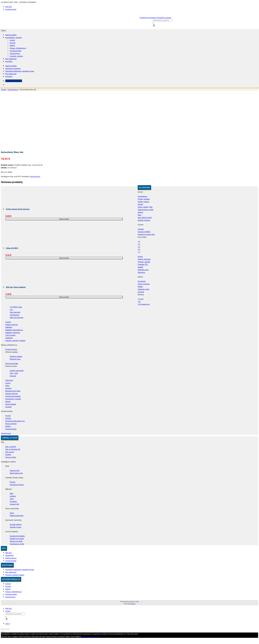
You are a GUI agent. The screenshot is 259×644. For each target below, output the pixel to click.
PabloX (133, 604)
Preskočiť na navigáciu (148, 18)
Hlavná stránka (11, 35)
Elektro (12, 45)
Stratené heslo (11, 9)
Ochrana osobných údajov (15, 575)
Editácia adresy (11, 558)
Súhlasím (86, 636)
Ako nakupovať (11, 59)
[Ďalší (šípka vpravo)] (4, 632)
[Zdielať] (4, 629)
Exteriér (13, 43)
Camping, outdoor (16, 56)
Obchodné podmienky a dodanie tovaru (20, 71)
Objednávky (10, 555)
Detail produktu (64, 219)
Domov (4, 90)
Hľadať (8, 611)
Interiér (12, 40)
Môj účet (9, 7)
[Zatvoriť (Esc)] (2, 629)
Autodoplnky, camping (13, 37)
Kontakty (9, 61)
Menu (4, 31)
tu (82, 636)
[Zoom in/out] (8, 629)
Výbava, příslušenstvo (18, 48)
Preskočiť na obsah (164, 18)
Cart (8, 624)
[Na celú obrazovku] (6, 629)
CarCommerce (15, 53)
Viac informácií (95, 636)
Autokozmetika (15, 51)
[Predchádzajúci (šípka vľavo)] (2, 632)
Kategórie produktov (13, 68)
